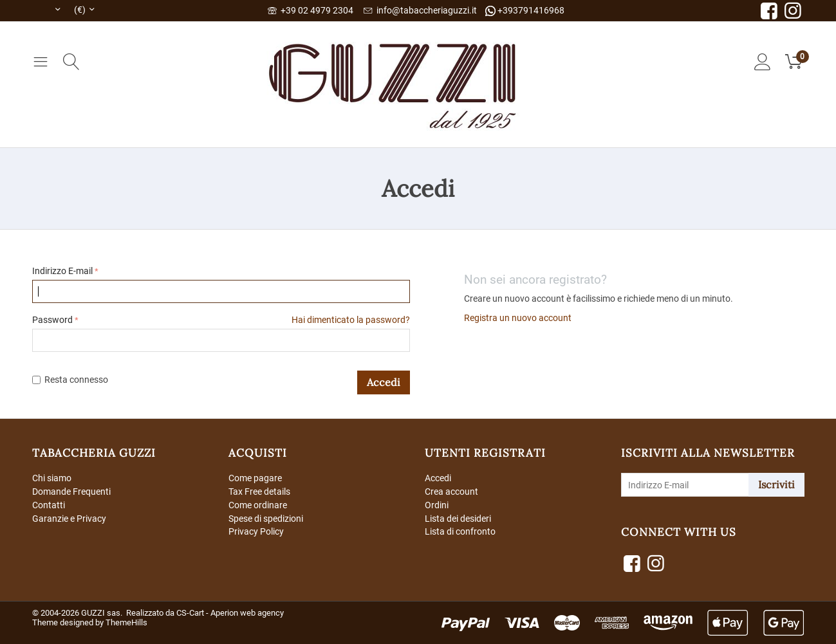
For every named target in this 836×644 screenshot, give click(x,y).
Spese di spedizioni (266, 519)
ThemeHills (126, 622)
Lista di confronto (460, 531)
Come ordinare (258, 505)
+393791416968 (525, 11)
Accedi (384, 382)
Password (52, 320)
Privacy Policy (256, 531)
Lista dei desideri (458, 519)
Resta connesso (70, 380)
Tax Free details (259, 492)
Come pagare (255, 478)
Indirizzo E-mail (62, 271)
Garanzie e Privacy (69, 519)
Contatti (49, 505)
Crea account (451, 492)
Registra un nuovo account (518, 318)
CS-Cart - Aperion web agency (230, 613)
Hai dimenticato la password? (351, 320)
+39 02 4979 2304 (311, 10)
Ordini (437, 505)
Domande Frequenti (71, 492)
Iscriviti (776, 484)
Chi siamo (52, 478)
